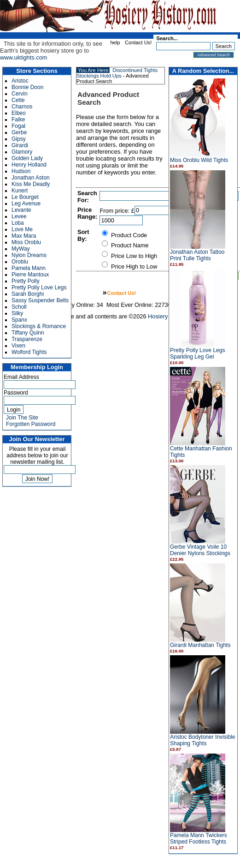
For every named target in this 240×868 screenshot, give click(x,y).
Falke (18, 120)
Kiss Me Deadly (31, 184)
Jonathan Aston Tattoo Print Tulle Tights (197, 255)
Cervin (20, 94)
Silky (17, 313)
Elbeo (19, 113)
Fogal (18, 126)
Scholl (19, 307)
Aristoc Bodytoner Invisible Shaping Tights (202, 740)
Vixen (18, 346)
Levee (19, 216)
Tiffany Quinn (28, 333)
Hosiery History (168, 316)
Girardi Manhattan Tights (200, 645)
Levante (21, 210)
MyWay (21, 249)
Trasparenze (27, 339)
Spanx (19, 320)
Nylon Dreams (29, 255)
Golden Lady (27, 158)
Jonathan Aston (31, 178)
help (115, 42)
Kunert (20, 191)
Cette (18, 100)
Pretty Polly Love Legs (39, 287)
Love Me (22, 229)
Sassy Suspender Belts (40, 300)
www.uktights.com (23, 57)
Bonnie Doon (27, 87)
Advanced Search (214, 55)
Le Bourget (25, 197)
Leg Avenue (26, 204)
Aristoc (20, 81)
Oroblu (20, 262)
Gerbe (19, 132)
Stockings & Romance (39, 326)
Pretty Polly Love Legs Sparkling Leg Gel (197, 353)
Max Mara (24, 236)
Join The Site (22, 418)
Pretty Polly (26, 281)
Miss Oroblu (26, 242)
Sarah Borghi (28, 294)
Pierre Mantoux (30, 275)
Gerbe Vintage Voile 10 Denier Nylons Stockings (200, 550)
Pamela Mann (29, 268)
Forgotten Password (31, 424)
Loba (18, 223)
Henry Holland (29, 165)
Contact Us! (138, 42)
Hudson (21, 171)
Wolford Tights (29, 352)
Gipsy (19, 139)
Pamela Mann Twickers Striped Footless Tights (199, 838)
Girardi (20, 145)
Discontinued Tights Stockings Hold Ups (117, 73)
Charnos (22, 107)
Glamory (22, 152)
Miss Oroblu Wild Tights (199, 160)
